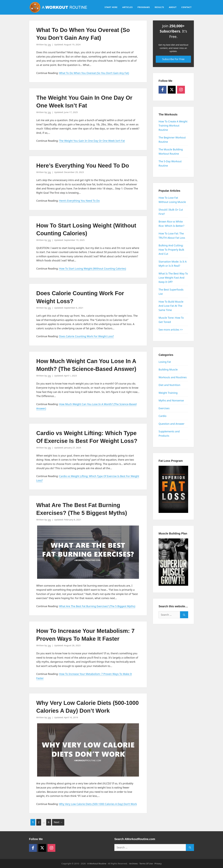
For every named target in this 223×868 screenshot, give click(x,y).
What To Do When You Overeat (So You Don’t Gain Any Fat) (94, 73)
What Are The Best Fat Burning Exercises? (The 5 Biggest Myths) (97, 606)
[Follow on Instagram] (181, 90)
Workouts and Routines (173, 377)
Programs (144, 7)
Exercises (164, 408)
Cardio (162, 416)
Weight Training (168, 393)
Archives (133, 863)
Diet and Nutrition (169, 385)
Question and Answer (172, 424)
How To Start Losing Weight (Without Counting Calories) (93, 269)
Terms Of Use (146, 863)
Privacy (158, 863)
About (173, 7)
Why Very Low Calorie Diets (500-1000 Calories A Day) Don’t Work (98, 804)
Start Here (111, 7)
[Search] (184, 615)
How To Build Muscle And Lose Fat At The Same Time (171, 306)
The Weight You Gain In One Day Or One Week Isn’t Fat (92, 141)
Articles (127, 7)
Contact (186, 7)
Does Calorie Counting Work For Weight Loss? (86, 336)
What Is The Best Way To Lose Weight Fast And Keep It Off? (173, 278)
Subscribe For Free (173, 59)
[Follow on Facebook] (162, 90)
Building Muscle (168, 369)
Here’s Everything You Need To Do (83, 166)
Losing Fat (165, 362)
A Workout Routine (97, 863)
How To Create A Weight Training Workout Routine (173, 126)
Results (159, 7)
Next (58, 822)
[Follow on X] (172, 90)
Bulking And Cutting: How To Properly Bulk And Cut (171, 250)
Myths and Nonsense (171, 400)
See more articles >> (171, 330)
